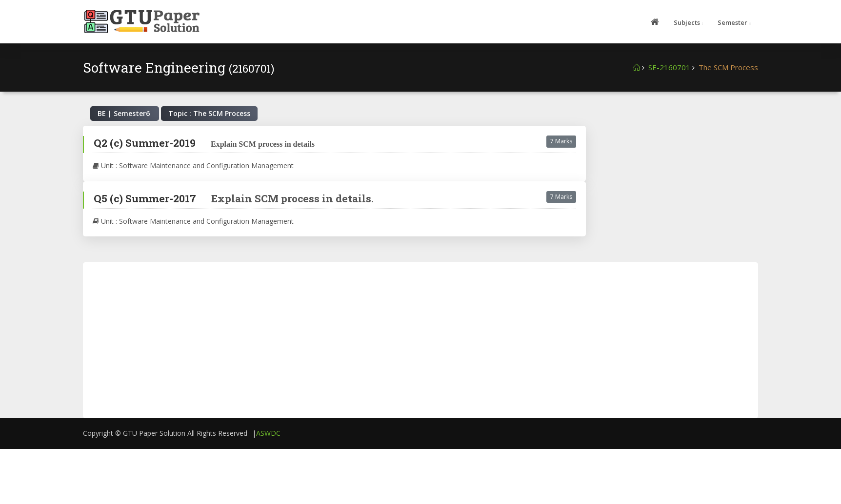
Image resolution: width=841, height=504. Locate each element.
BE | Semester (125, 113)
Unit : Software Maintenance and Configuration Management (193, 165)
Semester (732, 22)
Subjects (687, 22)
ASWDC (268, 433)
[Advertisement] (680, 187)
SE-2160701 (669, 67)
